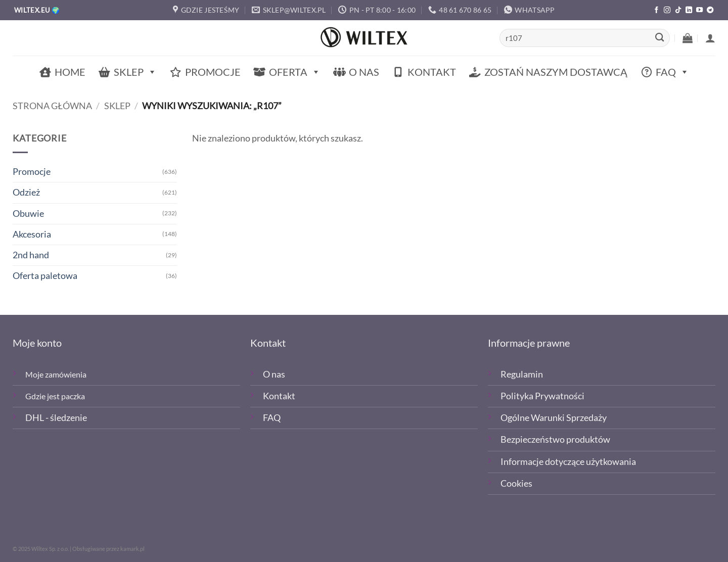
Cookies (516, 483)
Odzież (26, 192)
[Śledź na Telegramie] (710, 10)
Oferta (295, 72)
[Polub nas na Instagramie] (667, 10)
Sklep (135, 72)
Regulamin (522, 374)
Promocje (213, 72)
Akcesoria (32, 234)
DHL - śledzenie (56, 418)
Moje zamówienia (56, 374)
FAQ (672, 72)
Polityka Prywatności (542, 396)
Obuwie (28, 214)
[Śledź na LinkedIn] (689, 10)
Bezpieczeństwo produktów (555, 439)
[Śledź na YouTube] (699, 10)
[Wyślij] (659, 38)
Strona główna (52, 106)
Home (70, 72)
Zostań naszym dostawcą (556, 72)
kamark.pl (132, 549)
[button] (688, 38)
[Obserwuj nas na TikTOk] (678, 10)
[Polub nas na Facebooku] (656, 10)
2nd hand (31, 255)
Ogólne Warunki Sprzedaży (554, 418)
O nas (364, 72)
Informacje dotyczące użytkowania (568, 462)
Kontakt (432, 72)
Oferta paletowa (45, 276)
